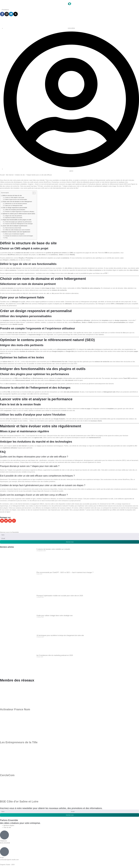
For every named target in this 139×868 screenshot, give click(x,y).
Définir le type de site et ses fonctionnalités (16, 199)
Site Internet (10, 175)
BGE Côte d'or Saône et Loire (19, 802)
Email (2, 858)
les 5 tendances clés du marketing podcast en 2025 (55, 655)
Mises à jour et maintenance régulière (15, 234)
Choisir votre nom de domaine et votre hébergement (17, 202)
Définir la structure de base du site (12, 196)
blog (53, 273)
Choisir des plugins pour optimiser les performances (18, 222)
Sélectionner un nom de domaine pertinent (16, 204)
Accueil (2, 175)
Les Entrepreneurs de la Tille (19, 742)
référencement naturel (64, 349)
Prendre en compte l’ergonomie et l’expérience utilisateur (20, 212)
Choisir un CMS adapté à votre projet (15, 198)
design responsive (121, 320)
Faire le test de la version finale (13, 228)
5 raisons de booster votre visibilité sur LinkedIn (53, 549)
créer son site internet (13, 268)
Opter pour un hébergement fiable (14, 206)
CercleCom (7, 775)
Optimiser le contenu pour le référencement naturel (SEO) (19, 214)
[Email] (4, 852)
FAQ (6, 238)
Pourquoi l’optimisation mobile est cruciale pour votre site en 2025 (60, 596)
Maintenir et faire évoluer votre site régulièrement (16, 232)
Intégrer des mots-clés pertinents (14, 216)
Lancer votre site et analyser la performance (15, 226)
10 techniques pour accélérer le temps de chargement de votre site (60, 636)
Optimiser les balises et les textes (14, 218)
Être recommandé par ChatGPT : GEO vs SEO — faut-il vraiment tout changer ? (65, 572)
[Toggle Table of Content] (33, 193)
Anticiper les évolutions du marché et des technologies (19, 236)
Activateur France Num (15, 709)
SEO (76, 364)
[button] (2, 521)
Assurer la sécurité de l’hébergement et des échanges (19, 224)
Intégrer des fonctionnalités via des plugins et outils (17, 220)
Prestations (5, 10)
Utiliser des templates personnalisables (15, 210)
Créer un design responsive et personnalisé (15, 208)
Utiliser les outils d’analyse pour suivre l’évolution (18, 230)
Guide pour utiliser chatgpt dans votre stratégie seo (55, 616)
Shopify (21, 258)
